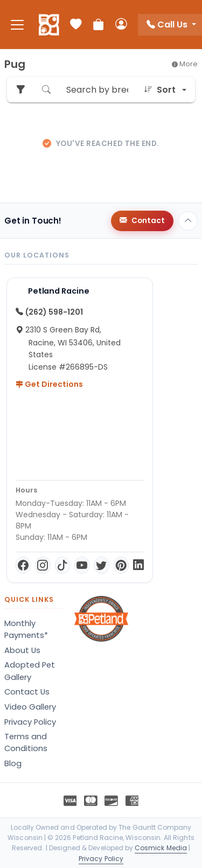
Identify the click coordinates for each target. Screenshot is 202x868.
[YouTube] (82, 565)
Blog (13, 763)
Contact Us (27, 692)
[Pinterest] (121, 565)
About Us (22, 650)
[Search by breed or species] (97, 90)
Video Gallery (30, 707)
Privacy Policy (30, 722)
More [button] (185, 64)
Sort (160, 90)
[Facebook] (23, 565)
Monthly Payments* (26, 629)
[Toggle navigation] (17, 25)
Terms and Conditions (26, 742)
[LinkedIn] (138, 565)
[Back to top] (188, 221)
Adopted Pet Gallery (30, 671)
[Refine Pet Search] (20, 90)
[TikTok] (62, 565)
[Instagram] (43, 565)
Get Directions (49, 384)
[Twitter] (101, 565)
